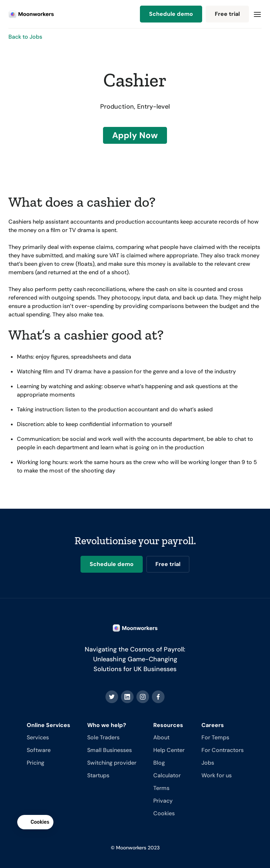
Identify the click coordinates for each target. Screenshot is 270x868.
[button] (257, 14)
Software (39, 750)
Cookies (164, 813)
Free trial (227, 14)
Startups (98, 775)
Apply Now (135, 135)
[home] (31, 14)
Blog (159, 763)
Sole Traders (103, 737)
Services (38, 737)
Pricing (36, 763)
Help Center (169, 750)
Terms (161, 788)
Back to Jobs (25, 37)
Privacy (163, 801)
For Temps (215, 737)
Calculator (167, 775)
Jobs (208, 763)
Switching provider (112, 763)
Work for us (217, 775)
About (161, 737)
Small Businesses (110, 750)
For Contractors (223, 750)
